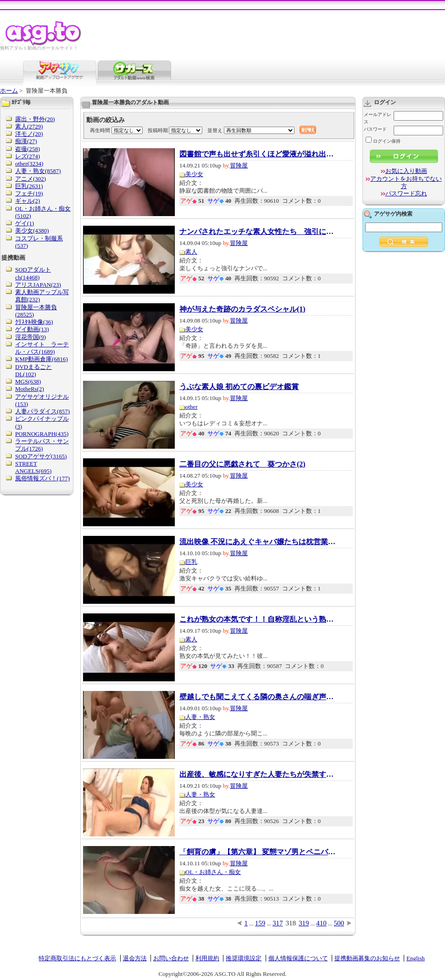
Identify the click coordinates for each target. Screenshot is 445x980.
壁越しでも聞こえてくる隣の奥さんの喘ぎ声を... (257, 697)
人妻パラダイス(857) (42, 411)
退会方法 (135, 958)
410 (321, 923)
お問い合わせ (171, 958)
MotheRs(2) (30, 389)
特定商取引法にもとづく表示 (77, 958)
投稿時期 (158, 130)
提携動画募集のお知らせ (367, 958)
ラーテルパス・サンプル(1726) (42, 445)
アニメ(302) (31, 179)
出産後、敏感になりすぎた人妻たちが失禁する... (257, 774)
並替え (215, 130)
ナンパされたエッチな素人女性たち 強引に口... (257, 232)
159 (260, 923)
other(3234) (29, 164)
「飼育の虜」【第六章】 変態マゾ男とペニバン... (257, 852)
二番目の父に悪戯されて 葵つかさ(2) (242, 464)
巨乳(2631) (29, 186)
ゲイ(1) (25, 223)
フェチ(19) (29, 193)
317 (278, 923)
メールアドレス (378, 118)
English (416, 958)
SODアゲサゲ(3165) (41, 456)
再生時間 (100, 130)
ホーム (9, 91)
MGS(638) (28, 381)
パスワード (375, 129)
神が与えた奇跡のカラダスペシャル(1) (242, 309)
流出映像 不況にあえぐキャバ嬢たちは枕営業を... (257, 542)
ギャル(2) (28, 201)
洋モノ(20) (29, 134)
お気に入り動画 (406, 171)
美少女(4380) (32, 231)
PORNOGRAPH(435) (42, 434)
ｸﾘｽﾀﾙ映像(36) (34, 322)
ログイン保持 (383, 141)
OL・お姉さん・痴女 (213, 872)
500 (339, 923)
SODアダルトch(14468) (33, 273)
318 (291, 923)
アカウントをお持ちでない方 (406, 182)
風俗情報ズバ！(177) (42, 478)
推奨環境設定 (244, 958)
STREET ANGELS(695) (33, 467)
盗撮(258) (28, 149)
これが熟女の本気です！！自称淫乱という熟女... (257, 619)
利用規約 (207, 958)
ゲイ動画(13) (32, 329)
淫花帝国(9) (31, 337)
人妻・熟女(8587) (38, 171)
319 (304, 923)
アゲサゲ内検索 (393, 214)
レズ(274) (28, 156)
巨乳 (191, 562)
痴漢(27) (26, 141)
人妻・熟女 (200, 717)
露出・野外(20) (35, 119)
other (192, 407)
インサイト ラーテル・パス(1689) (42, 348)
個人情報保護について (298, 958)
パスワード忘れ (406, 193)
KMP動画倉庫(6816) (42, 359)
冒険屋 (239, 165)
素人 (191, 252)
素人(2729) (29, 126)
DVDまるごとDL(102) (33, 370)
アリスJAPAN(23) (38, 285)
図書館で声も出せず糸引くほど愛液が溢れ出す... (257, 154)
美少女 (194, 174)
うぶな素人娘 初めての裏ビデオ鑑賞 (239, 387)
